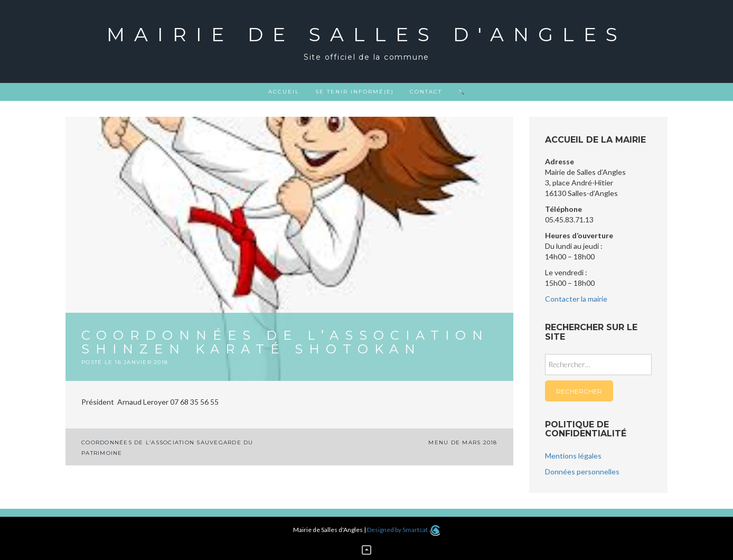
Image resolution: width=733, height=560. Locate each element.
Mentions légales (573, 456)
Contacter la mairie (576, 299)
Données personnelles (582, 472)
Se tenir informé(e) (355, 92)
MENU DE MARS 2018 (463, 442)
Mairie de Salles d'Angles (367, 34)
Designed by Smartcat (403, 530)
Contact (426, 92)
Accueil (284, 92)
